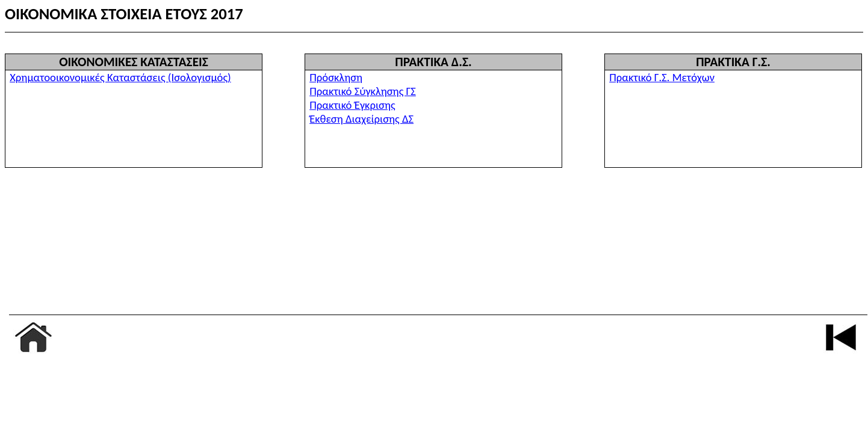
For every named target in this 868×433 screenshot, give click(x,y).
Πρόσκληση (336, 77)
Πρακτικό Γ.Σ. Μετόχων (662, 77)
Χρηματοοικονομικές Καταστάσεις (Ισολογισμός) (120, 77)
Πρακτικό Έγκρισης (352, 105)
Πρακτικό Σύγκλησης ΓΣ (363, 91)
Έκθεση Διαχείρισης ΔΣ (361, 119)
